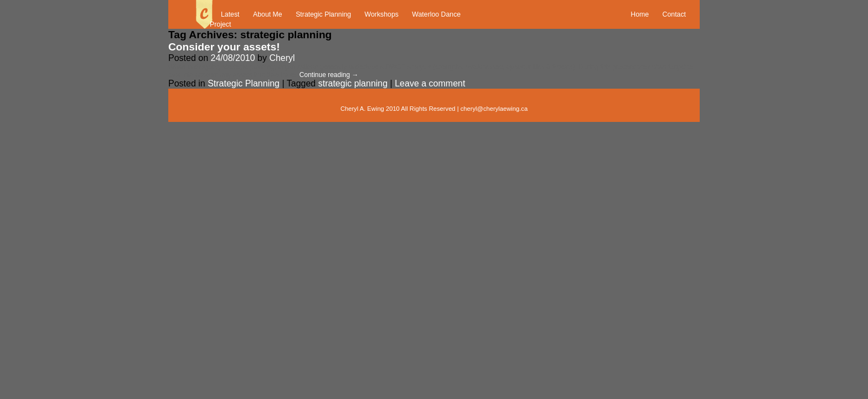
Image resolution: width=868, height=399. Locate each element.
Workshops (382, 14)
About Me (268, 14)
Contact (674, 14)
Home (640, 14)
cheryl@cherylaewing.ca (494, 109)
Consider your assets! (224, 47)
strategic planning (353, 83)
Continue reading (329, 75)
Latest (230, 14)
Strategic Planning (323, 14)
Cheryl (282, 58)
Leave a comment (430, 83)
